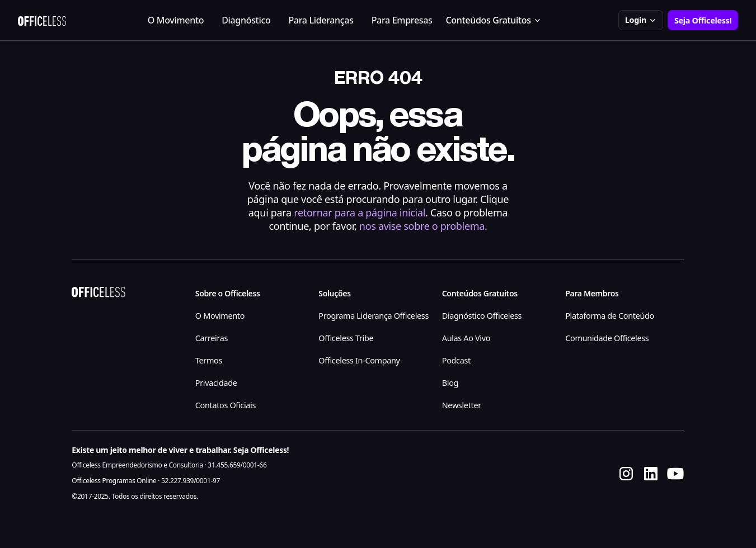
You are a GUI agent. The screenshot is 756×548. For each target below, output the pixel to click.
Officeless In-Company (359, 360)
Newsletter (462, 405)
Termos (209, 360)
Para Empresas (402, 20)
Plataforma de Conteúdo (610, 316)
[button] (494, 20)
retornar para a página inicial (360, 212)
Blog (450, 383)
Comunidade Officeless (607, 338)
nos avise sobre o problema (422, 226)
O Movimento (176, 20)
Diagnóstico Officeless (482, 316)
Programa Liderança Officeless (374, 316)
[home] (42, 20)
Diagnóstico (246, 20)
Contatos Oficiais (226, 405)
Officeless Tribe (346, 338)
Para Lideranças (321, 20)
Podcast (456, 360)
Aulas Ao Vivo (466, 338)
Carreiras (212, 338)
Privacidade (216, 383)
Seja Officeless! (703, 20)
